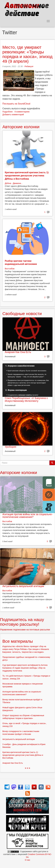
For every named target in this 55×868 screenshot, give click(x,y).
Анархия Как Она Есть (18, 352)
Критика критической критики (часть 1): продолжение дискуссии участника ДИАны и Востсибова (27, 176)
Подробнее (8, 112)
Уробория (11, 447)
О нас (27, 860)
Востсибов (10, 269)
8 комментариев (22, 112)
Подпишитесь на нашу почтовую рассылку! (22, 622)
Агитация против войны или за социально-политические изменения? (27, 516)
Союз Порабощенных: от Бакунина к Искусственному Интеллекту (26, 400)
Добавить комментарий (13, 114)
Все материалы (18, 641)
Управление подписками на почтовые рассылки (25, 630)
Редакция (29, 66)
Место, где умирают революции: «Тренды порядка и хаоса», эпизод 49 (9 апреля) (27, 54)
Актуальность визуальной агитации (23, 586)
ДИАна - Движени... (14, 183)
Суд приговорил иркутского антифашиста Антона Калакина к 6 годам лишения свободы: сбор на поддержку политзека (25, 668)
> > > (28, 768)
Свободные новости (22, 314)
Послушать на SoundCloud (16, 104)
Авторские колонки (21, 127)
